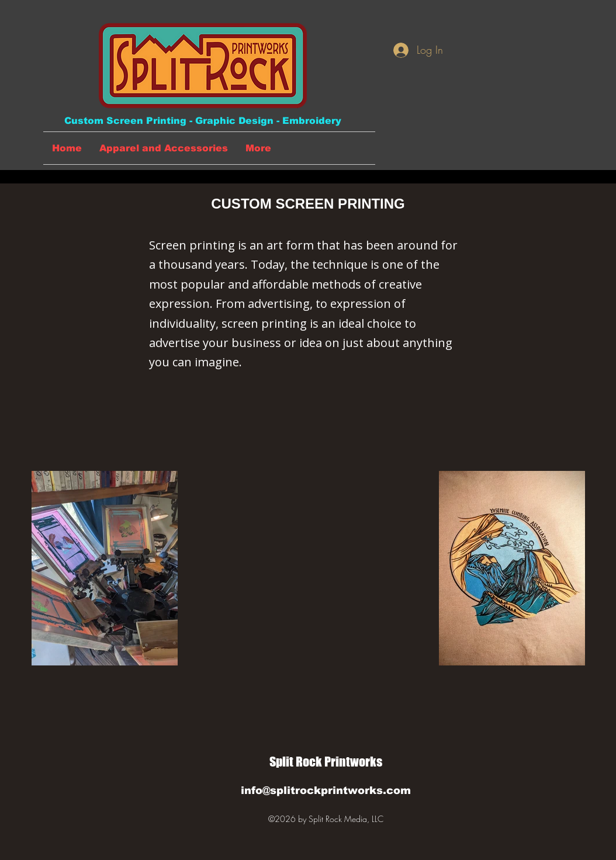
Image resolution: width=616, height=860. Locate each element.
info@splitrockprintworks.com (326, 790)
